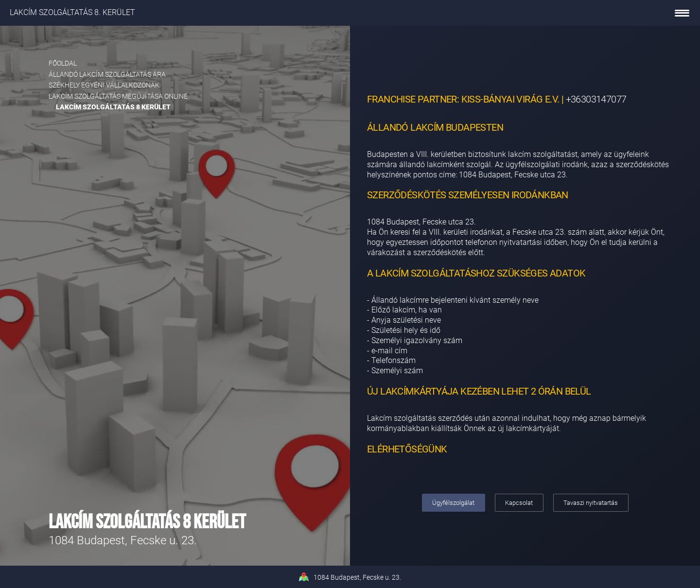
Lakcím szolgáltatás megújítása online (118, 96)
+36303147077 (596, 99)
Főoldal (63, 63)
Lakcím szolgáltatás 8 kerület (113, 107)
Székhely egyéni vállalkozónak (104, 85)
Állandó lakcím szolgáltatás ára (107, 74)
